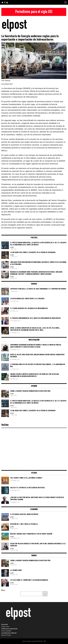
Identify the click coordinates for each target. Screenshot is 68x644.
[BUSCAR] (45, 594)
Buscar (3, 590)
